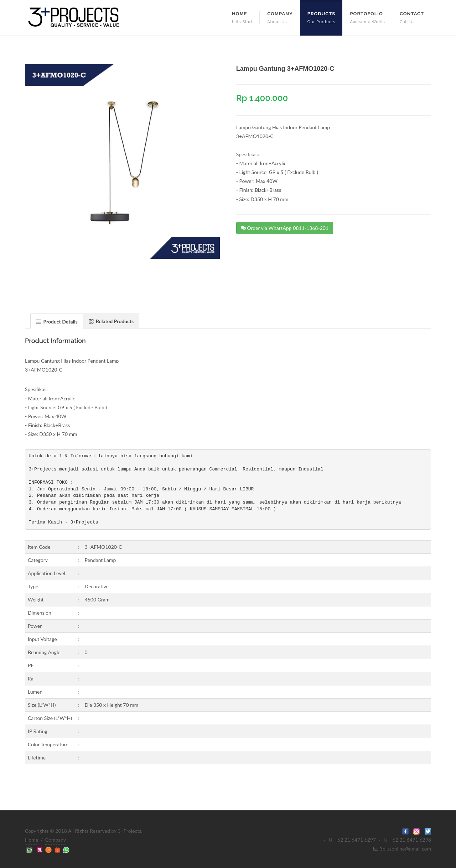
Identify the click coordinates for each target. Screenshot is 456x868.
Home (32, 840)
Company (56, 840)
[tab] (57, 321)
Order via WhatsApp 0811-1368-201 (285, 228)
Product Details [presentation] (57, 322)
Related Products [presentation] (111, 321)
